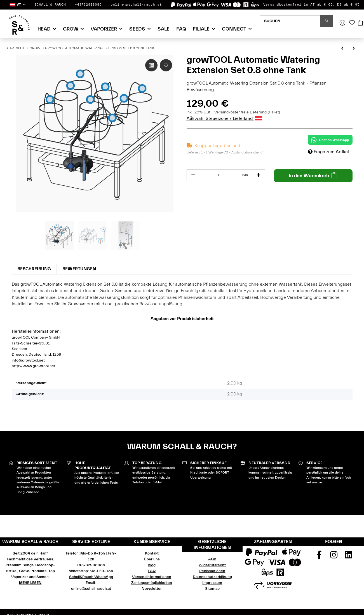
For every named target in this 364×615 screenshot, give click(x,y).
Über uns (152, 559)
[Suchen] (290, 21)
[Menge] (219, 175)
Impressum (212, 583)
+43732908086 (88, 4)
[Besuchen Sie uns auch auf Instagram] (334, 557)
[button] (17, 5)
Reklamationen (212, 571)
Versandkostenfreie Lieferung (241, 112)
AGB (212, 559)
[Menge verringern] (193, 175)
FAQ (181, 29)
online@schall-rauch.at (136, 4)
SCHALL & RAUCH (50, 4)
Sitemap (212, 589)
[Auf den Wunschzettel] (166, 65)
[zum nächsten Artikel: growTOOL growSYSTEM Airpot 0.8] (354, 49)
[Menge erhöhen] (259, 175)
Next (192, 118)
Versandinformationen (152, 577)
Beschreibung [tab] (34, 269)
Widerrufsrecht (212, 565)
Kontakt (152, 553)
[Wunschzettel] (352, 23)
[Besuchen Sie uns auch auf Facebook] (319, 557)
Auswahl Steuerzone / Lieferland (224, 118)
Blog (152, 565)
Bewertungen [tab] (79, 269)
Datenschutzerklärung (212, 577)
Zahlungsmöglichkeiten (152, 583)
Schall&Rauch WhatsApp (91, 577)
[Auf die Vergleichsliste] (151, 65)
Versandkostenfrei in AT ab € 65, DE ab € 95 (311, 4)
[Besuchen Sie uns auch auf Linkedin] (348, 557)
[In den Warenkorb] (313, 176)
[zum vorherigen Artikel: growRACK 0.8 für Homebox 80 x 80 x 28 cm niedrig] (342, 49)
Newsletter (152, 589)
